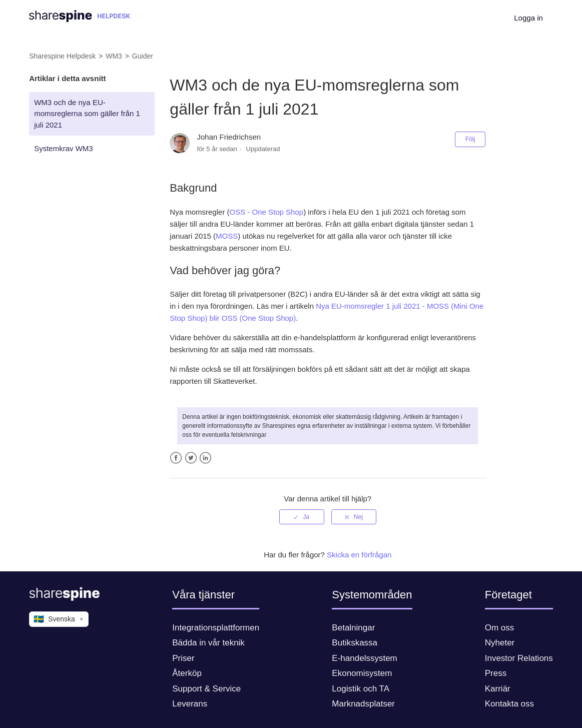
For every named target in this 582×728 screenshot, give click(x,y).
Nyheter (500, 643)
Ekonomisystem (362, 673)
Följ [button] (470, 139)
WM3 (114, 56)
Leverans (190, 704)
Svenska (59, 619)
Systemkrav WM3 (64, 148)
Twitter (191, 458)
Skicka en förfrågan (359, 555)
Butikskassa (355, 643)
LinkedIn (205, 458)
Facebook (176, 458)
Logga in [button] (528, 18)
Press (496, 673)
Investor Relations (519, 658)
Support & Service (206, 689)
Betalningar (353, 628)
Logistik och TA (361, 689)
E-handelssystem (364, 658)
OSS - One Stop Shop (267, 212)
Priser (183, 658)
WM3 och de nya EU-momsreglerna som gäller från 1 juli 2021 (87, 114)
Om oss (500, 628)
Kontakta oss (509, 704)
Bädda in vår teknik (208, 643)
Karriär (498, 689)
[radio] (302, 517)
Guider (143, 56)
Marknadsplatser (363, 704)
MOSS (227, 236)
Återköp (187, 673)
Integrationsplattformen (216, 628)
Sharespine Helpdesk (62, 56)
